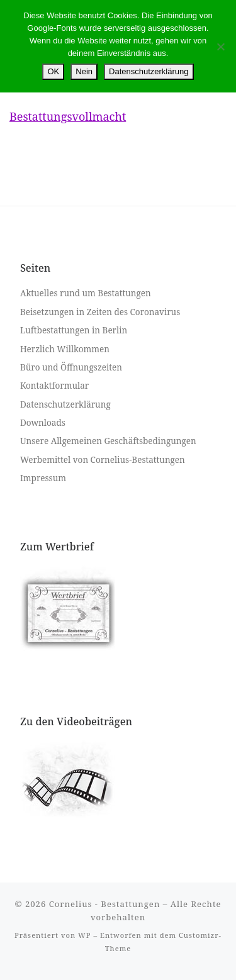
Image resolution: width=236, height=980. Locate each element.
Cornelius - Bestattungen (105, 904)
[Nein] (220, 47)
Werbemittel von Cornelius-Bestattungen (103, 460)
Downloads (43, 423)
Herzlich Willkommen (65, 349)
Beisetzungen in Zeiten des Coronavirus (100, 312)
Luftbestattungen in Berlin (74, 330)
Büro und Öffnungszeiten (71, 367)
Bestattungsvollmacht (68, 116)
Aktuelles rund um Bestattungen (86, 293)
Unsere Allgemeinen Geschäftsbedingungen (108, 441)
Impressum (43, 478)
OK (53, 71)
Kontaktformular (54, 386)
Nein (84, 71)
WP (84, 935)
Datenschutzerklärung (65, 404)
